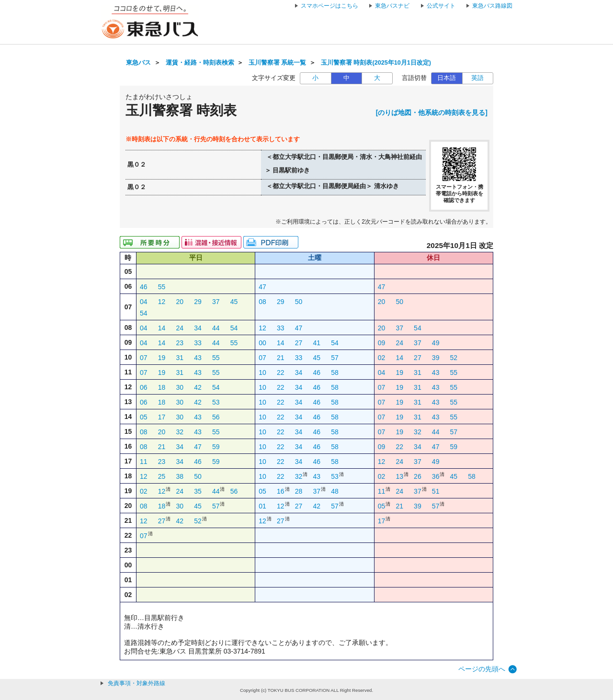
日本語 (447, 78)
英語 (477, 78)
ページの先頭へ (482, 669)
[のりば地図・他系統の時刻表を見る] (432, 113)
